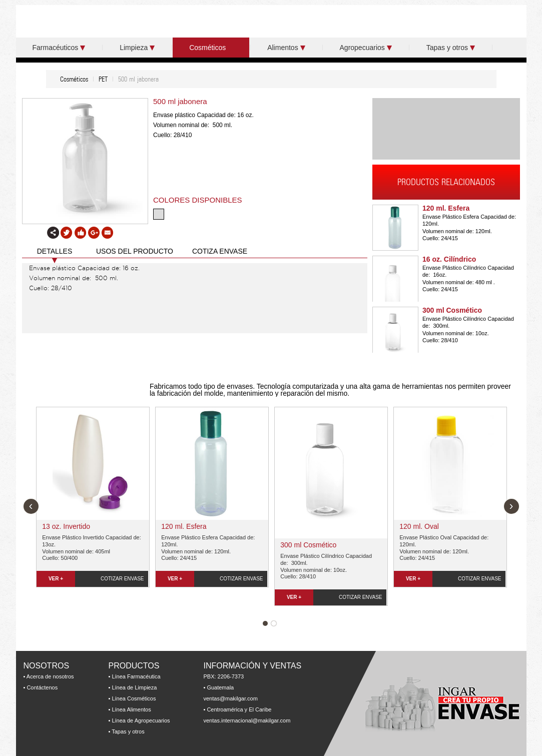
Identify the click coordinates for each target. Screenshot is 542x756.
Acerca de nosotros (50, 676)
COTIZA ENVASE (220, 251)
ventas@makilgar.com (231, 698)
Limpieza (137, 48)
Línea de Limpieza (134, 687)
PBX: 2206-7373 (224, 676)
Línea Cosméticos (134, 698)
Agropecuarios (366, 48)
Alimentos (286, 48)
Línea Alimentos (131, 709)
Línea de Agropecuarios (141, 720)
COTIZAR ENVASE (122, 579)
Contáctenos (42, 687)
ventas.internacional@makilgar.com (247, 720)
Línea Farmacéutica (136, 676)
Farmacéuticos (59, 48)
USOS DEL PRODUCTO (135, 251)
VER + (56, 579)
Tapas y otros (451, 48)
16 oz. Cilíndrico (449, 259)
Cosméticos (211, 48)
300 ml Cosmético (452, 310)
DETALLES (55, 251)
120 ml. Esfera (446, 208)
